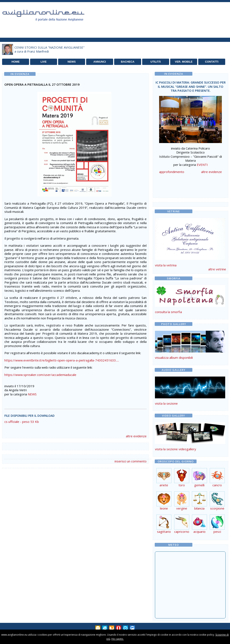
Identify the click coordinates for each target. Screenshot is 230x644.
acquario (199, 530)
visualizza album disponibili (174, 357)
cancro (217, 483)
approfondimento (172, 172)
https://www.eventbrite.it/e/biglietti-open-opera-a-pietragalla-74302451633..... (62, 360)
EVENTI (202, 165)
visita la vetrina (166, 265)
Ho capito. (118, 639)
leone (164, 507)
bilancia (199, 507)
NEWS (72, 62)
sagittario (164, 530)
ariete (164, 483)
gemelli (199, 483)
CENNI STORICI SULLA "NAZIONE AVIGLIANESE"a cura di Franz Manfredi (49, 49)
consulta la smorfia (168, 312)
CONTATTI (212, 62)
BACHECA (128, 62)
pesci (217, 530)
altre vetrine (217, 269)
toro (182, 483)
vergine (182, 507)
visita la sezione (166, 403)
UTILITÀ (156, 62)
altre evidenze (136, 436)
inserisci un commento (131, 461)
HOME (16, 62)
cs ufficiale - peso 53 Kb (22, 422)
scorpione (217, 507)
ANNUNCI (100, 62)
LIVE (44, 62)
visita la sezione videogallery (176, 449)
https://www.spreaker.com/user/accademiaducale (40, 375)
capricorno (182, 530)
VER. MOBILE (184, 62)
